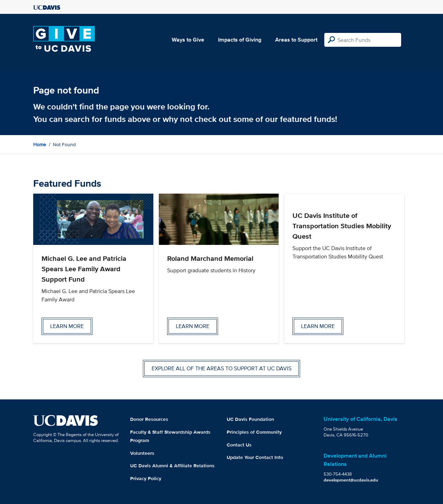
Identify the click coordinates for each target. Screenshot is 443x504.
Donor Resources (149, 419)
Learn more (67, 326)
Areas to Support (296, 40)
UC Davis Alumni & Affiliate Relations (172, 466)
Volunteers (142, 453)
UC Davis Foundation (250, 419)
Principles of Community (254, 432)
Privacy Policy (146, 478)
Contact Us (239, 445)
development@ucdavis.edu (351, 480)
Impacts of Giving (240, 40)
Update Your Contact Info (255, 457)
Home (40, 144)
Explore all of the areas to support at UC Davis (221, 368)
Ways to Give (188, 40)
